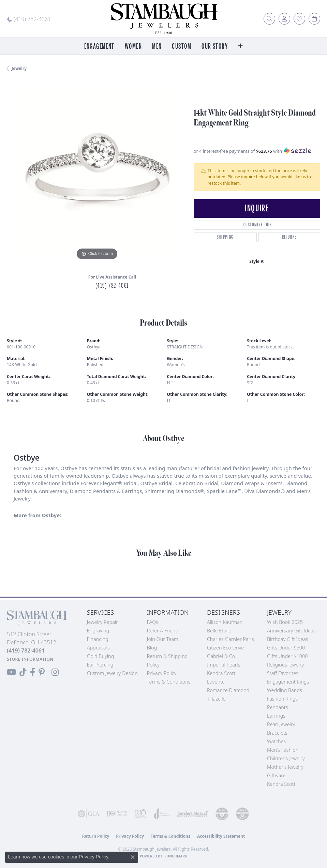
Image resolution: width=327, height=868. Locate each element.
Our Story (215, 47)
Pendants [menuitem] (278, 707)
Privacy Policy (162, 673)
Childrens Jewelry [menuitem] (286, 758)
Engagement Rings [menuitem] (288, 682)
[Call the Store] (26, 650)
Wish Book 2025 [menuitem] (285, 622)
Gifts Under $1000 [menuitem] (287, 656)
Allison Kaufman (225, 622)
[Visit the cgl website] (242, 814)
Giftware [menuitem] (276, 775)
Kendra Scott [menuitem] (281, 784)
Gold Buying (101, 656)
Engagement (99, 47)
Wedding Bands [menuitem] (285, 690)
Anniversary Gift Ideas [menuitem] (291, 631)
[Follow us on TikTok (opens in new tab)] (23, 672)
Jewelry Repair (102, 622)
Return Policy (96, 836)
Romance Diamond (228, 690)
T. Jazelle (216, 699)
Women (133, 47)
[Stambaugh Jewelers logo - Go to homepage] (164, 19)
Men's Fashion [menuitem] (283, 750)
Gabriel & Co (221, 656)
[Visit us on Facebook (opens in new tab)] (33, 672)
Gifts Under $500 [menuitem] (286, 648)
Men (157, 47)
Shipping (225, 237)
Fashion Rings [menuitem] (282, 699)
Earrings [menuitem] (276, 716)
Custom (182, 47)
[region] (97, 172)
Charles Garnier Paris (231, 639)
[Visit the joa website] (162, 814)
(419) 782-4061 (112, 286)
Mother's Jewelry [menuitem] (285, 767)
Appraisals (98, 648)
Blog (152, 648)
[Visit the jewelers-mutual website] (193, 814)
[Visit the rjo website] (140, 814)
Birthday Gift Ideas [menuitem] (288, 639)
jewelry (19, 68)
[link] (29, 19)
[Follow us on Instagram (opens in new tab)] (55, 672)
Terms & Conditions (169, 682)
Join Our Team (163, 639)
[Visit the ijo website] (117, 814)
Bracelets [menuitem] (277, 733)
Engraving (98, 631)
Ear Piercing (100, 665)
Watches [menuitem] (276, 741)
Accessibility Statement (221, 836)
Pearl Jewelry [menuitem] (281, 724)
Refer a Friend (163, 631)
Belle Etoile (219, 631)
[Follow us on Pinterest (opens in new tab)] (42, 672)
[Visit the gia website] (89, 814)
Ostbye (94, 347)
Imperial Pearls (224, 665)
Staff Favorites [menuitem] (283, 673)
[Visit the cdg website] (222, 814)
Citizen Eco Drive (225, 648)
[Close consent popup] (133, 857)
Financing (98, 639)
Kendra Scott (221, 673)
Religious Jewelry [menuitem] (285, 665)
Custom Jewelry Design (112, 673)
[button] (269, 19)
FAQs (153, 622)
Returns (289, 237)
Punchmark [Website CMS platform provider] (176, 856)
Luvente (216, 682)
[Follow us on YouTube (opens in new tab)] (11, 672)
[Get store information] (30, 659)
